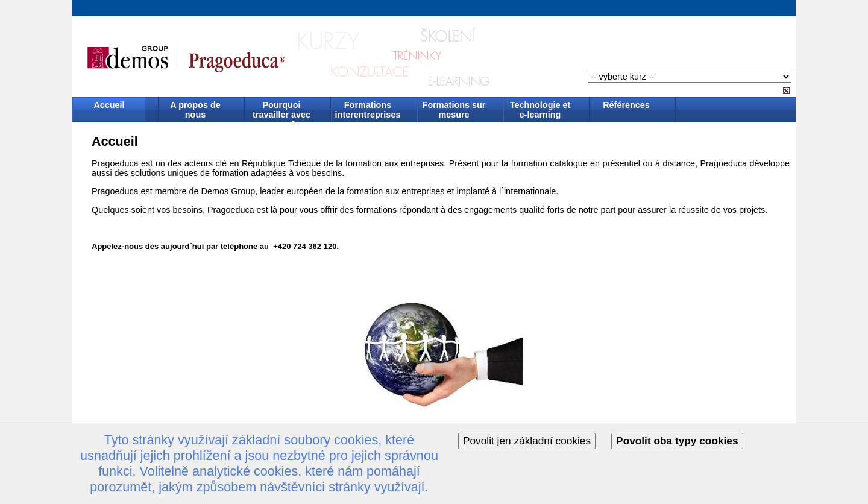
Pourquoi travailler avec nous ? (281, 111)
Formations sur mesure (454, 110)
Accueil (109, 105)
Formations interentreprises (368, 110)
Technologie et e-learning (540, 110)
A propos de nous (195, 110)
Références (626, 105)
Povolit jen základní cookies (527, 441)
